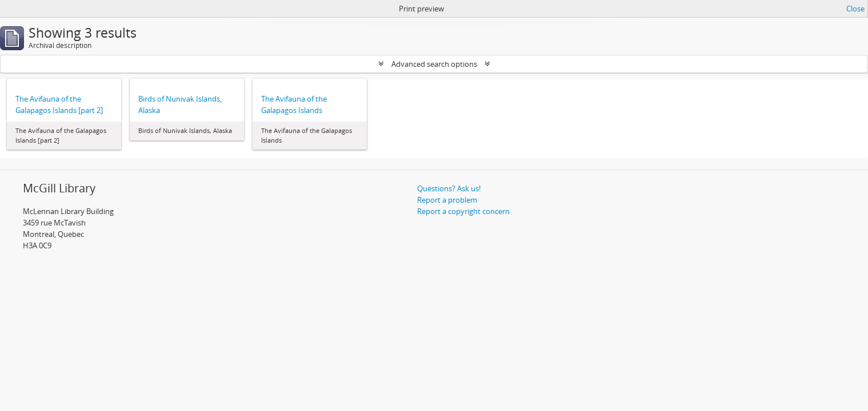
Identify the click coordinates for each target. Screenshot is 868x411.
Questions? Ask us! (449, 188)
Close (855, 9)
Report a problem (447, 200)
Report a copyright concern (463, 211)
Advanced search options (434, 64)
